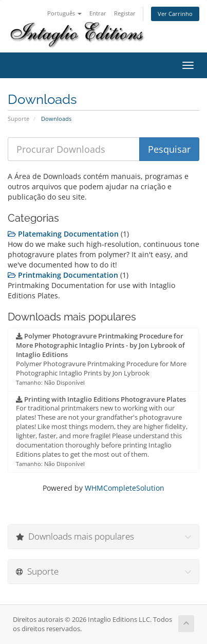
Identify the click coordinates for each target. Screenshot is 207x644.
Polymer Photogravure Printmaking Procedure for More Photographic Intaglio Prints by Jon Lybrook (101, 359)
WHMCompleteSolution (125, 488)
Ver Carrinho (175, 14)
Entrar (98, 13)
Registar (125, 13)
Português (64, 13)
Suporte (18, 119)
